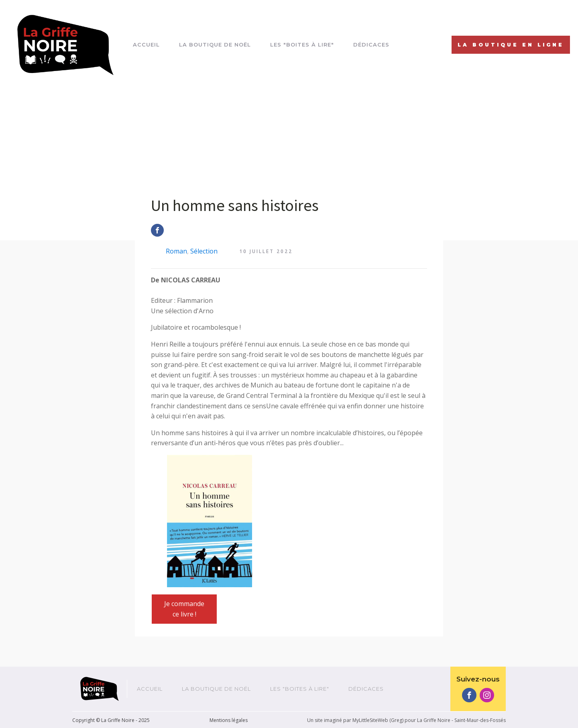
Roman (176, 251)
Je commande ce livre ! (184, 609)
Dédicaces (371, 45)
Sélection (204, 251)
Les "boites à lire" (302, 45)
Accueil (146, 45)
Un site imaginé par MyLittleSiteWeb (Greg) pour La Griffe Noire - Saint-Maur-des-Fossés (406, 720)
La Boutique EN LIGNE (511, 45)
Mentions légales (229, 720)
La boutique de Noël (215, 45)
